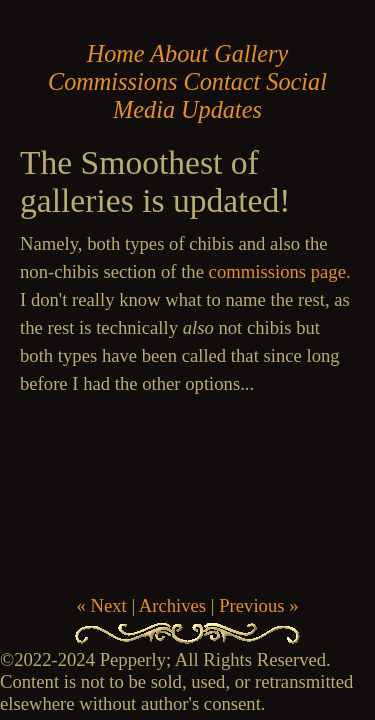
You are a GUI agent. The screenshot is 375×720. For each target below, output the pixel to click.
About (179, 53)
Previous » (258, 605)
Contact (221, 81)
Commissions (112, 81)
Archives (172, 605)
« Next (101, 605)
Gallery (251, 53)
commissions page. (280, 271)
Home (116, 53)
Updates (221, 109)
